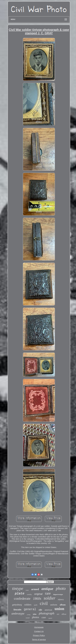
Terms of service (39, 639)
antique (47, 589)
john (35, 614)
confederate (22, 598)
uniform (54, 605)
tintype (18, 588)
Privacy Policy (39, 635)
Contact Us (39, 631)
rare (48, 593)
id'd (58, 614)
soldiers (28, 605)
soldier (50, 598)
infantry (61, 599)
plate (20, 594)
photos (35, 617)
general (30, 609)
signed (50, 618)
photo (61, 588)
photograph (47, 613)
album (63, 605)
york (36, 605)
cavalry (29, 594)
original (38, 594)
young (29, 615)
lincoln (17, 610)
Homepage (39, 627)
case (44, 617)
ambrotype (18, 613)
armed (35, 589)
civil (44, 603)
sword (28, 618)
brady (27, 590)
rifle (40, 610)
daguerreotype (58, 594)
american (48, 610)
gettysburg (17, 605)
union (59, 609)
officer (64, 614)
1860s (37, 599)
